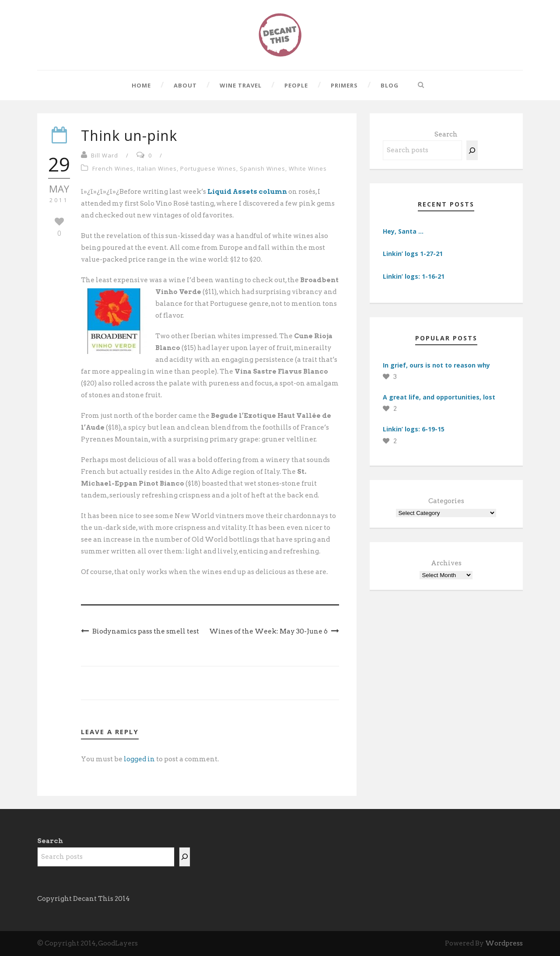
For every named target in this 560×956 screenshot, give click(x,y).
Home (141, 85)
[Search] (472, 150)
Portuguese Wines (208, 168)
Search (446, 134)
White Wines (308, 168)
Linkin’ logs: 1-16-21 (414, 276)
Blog (390, 85)
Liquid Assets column (247, 192)
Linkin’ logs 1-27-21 (413, 254)
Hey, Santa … (403, 231)
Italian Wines (157, 168)
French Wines (113, 168)
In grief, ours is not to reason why (436, 365)
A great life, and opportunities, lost (439, 397)
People (296, 85)
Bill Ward (105, 155)
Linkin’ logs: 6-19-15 (414, 429)
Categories (446, 501)
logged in (139, 759)
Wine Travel (241, 85)
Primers (344, 85)
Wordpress (504, 943)
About (185, 85)
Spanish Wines (262, 168)
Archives (446, 563)
